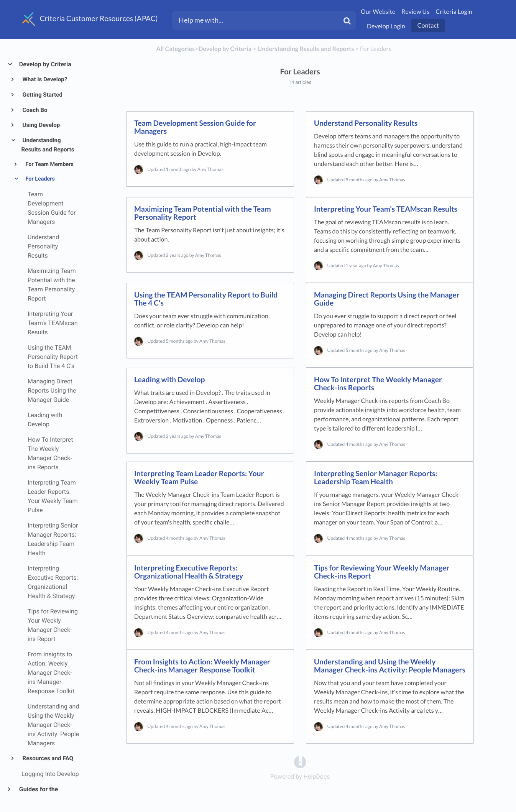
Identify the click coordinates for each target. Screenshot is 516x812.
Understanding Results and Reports (48, 145)
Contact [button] (428, 25)
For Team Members (49, 164)
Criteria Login (454, 12)
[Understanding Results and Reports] (306, 49)
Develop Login (386, 26)
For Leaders (39, 179)
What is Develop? (44, 79)
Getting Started (42, 95)
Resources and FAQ (47, 758)
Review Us (415, 12)
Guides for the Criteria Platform (41, 794)
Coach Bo (35, 110)
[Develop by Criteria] (225, 49)
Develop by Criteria (45, 64)
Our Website (378, 12)
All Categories (175, 49)
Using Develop (41, 125)
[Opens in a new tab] (300, 762)
